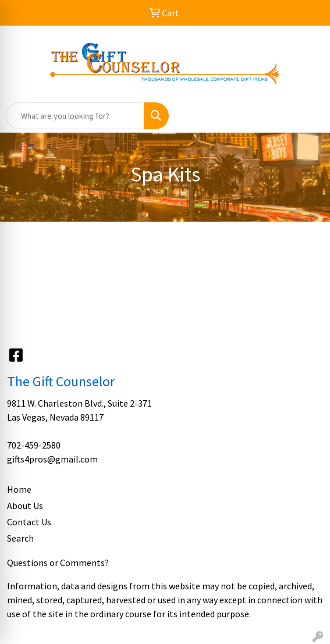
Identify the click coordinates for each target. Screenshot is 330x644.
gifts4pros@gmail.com (52, 459)
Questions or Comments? (58, 563)
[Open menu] (307, 116)
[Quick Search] (75, 116)
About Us (25, 506)
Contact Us (29, 522)
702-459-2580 (34, 445)
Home (19, 489)
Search (20, 538)
